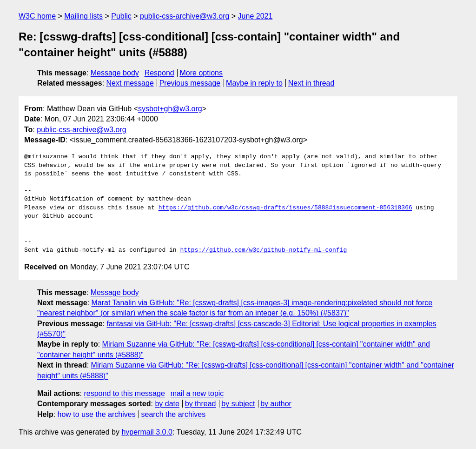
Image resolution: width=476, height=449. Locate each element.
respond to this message (124, 393)
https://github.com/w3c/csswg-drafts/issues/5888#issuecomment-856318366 (285, 208)
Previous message (190, 83)
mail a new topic (197, 393)
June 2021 (255, 16)
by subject (238, 404)
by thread (201, 404)
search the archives (174, 414)
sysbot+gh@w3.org (170, 109)
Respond (159, 73)
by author (276, 404)
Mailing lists (83, 16)
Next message (130, 83)
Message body (115, 73)
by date (167, 404)
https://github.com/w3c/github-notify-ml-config (263, 250)
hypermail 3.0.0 (147, 432)
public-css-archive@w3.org (185, 16)
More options (202, 73)
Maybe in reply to (254, 83)
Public (121, 16)
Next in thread (311, 83)
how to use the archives (97, 414)
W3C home (37, 16)
